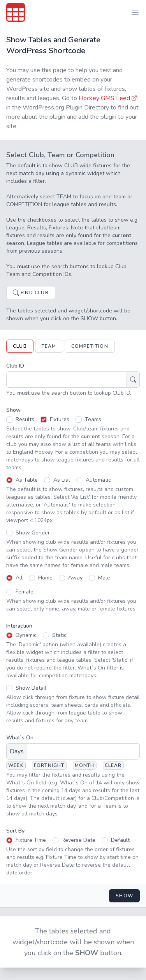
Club (20, 346)
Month (85, 765)
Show (124, 896)
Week (16, 765)
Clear (113, 765)
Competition (90, 346)
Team (49, 346)
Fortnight (49, 765)
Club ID (15, 366)
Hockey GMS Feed (108, 98)
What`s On (20, 738)
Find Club (31, 293)
